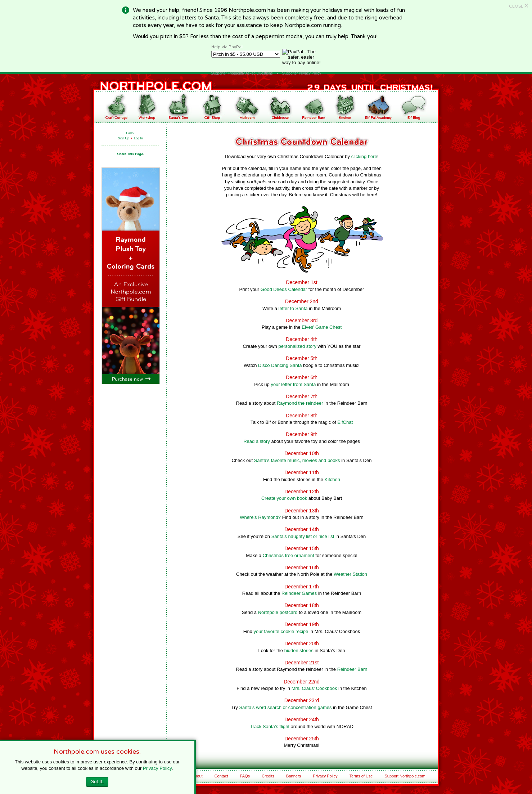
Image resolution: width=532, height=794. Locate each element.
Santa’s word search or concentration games (285, 707)
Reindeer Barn (352, 669)
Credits (268, 776)
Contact (221, 776)
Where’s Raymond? (260, 517)
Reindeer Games (299, 593)
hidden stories (299, 651)
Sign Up (123, 138)
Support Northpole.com (405, 776)
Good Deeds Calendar (284, 289)
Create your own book (284, 498)
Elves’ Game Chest (322, 327)
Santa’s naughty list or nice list (303, 536)
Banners (294, 776)
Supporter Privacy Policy (301, 73)
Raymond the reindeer (300, 403)
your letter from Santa (293, 384)
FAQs (245, 776)
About (197, 776)
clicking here (364, 156)
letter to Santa (293, 308)
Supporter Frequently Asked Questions (242, 73)
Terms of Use (361, 776)
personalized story (297, 346)
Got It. (97, 782)
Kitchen (332, 479)
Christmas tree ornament (288, 555)
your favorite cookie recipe (281, 631)
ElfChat (345, 422)
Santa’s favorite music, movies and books (297, 460)
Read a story (257, 441)
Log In (138, 138)
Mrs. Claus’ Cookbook (314, 688)
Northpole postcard (278, 612)
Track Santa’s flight (270, 726)
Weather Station (350, 574)
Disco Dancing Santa (280, 365)
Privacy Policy (325, 776)
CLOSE (519, 6)
